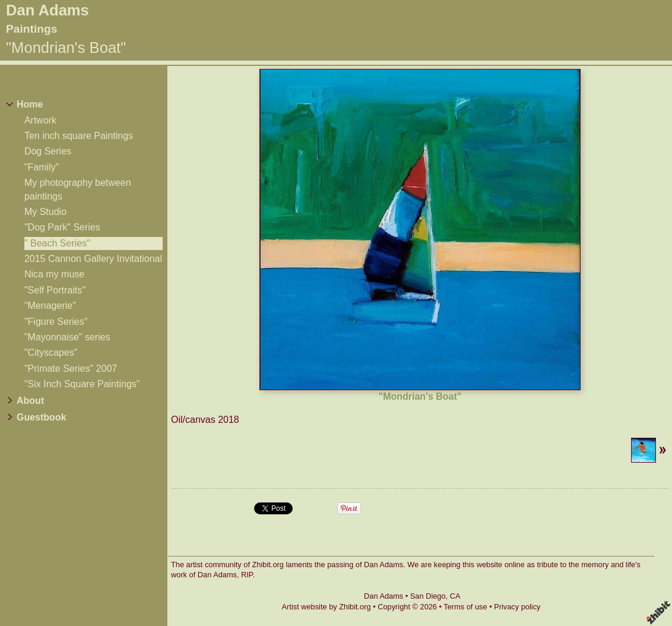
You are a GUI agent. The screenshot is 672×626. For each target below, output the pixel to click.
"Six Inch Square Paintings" (82, 384)
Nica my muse (54, 274)
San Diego (428, 596)
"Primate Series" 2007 (71, 369)
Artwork (40, 120)
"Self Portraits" (55, 290)
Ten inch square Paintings (79, 136)
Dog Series (48, 151)
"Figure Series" (56, 322)
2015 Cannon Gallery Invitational (93, 259)
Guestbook (42, 417)
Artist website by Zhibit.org (327, 607)
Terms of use (465, 607)
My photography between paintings (78, 189)
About (30, 401)
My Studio (45, 212)
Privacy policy (517, 607)
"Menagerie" (50, 306)
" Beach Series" (57, 243)
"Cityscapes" (51, 352)
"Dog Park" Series (62, 227)
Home (30, 104)
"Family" (42, 167)
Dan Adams (47, 10)
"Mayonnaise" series (67, 337)
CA (455, 596)
